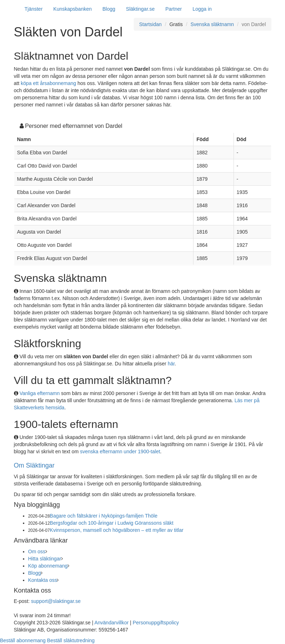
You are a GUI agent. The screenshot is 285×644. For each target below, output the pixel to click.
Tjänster (34, 9)
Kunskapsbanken (72, 9)
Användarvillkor (112, 623)
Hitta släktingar (45, 559)
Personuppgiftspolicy (156, 623)
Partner (173, 9)
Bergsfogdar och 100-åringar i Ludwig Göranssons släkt (112, 523)
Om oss (37, 551)
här (171, 364)
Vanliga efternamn (40, 393)
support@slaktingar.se (56, 601)
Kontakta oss (43, 580)
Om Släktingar (34, 465)
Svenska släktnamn (212, 24)
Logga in (202, 9)
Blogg (109, 9)
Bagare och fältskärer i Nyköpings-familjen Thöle (104, 516)
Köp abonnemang (48, 566)
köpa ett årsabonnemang (48, 83)
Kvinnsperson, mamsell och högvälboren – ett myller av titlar (117, 530)
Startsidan (150, 24)
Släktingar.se (140, 9)
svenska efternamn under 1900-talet (120, 451)
